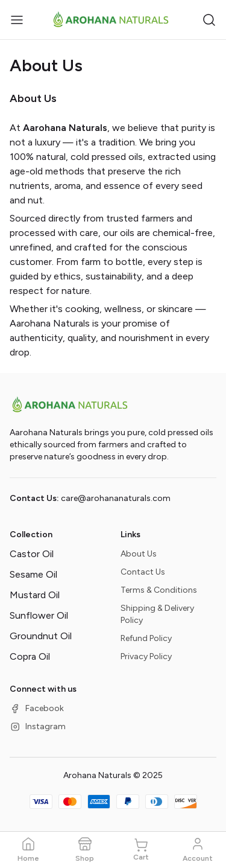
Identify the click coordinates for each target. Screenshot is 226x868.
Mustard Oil (35, 595)
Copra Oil (30, 656)
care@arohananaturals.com (116, 498)
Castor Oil (32, 554)
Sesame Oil (33, 574)
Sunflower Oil (39, 615)
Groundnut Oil (41, 636)
